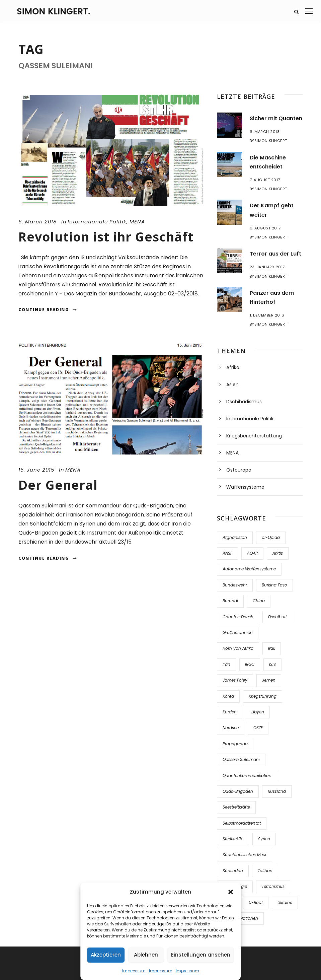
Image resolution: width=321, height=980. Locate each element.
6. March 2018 (37, 222)
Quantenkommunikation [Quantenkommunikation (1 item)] (247, 776)
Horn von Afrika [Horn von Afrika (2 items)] (238, 648)
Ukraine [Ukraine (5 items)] (285, 902)
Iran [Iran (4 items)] (226, 664)
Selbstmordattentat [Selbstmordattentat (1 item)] (242, 823)
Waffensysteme (245, 487)
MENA (137, 222)
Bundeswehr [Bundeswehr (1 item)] (235, 585)
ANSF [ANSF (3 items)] (227, 553)
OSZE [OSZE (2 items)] (258, 728)
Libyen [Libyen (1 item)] (258, 712)
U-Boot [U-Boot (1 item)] (256, 902)
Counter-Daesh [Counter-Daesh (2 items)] (238, 617)
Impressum (134, 971)
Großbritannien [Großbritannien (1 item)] (238, 633)
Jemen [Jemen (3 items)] (269, 680)
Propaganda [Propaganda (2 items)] (235, 744)
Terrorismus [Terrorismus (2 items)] (273, 886)
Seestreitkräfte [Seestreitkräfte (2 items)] (236, 807)
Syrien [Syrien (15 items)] (264, 839)
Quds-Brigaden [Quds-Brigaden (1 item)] (238, 791)
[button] (231, 892)
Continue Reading (48, 310)
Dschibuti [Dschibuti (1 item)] (277, 617)
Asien (232, 384)
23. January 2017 (267, 267)
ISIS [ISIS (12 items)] (272, 664)
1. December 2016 (267, 315)
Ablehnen (146, 955)
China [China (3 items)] (259, 601)
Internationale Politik (97, 222)
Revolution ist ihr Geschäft (106, 237)
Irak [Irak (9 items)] (272, 648)
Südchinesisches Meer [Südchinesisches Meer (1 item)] (245, 855)
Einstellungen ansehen (201, 955)
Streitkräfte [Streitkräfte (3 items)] (233, 839)
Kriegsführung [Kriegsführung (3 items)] (263, 696)
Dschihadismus (244, 402)
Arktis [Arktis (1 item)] (278, 553)
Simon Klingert (271, 141)
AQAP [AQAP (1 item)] (252, 553)
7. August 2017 (265, 180)
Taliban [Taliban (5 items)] (265, 871)
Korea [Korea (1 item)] (228, 696)
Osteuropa (239, 470)
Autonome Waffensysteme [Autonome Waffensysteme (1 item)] (249, 569)
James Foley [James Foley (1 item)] (235, 680)
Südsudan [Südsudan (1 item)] (233, 871)
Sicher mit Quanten (276, 118)
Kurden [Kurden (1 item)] (230, 712)
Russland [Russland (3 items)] (277, 791)
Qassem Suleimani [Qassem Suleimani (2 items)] (241, 759)
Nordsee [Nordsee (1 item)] (231, 728)
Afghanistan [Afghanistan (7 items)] (235, 537)
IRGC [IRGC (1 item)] (250, 664)
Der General (58, 485)
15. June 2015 (36, 470)
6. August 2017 (265, 228)
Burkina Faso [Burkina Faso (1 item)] (274, 585)
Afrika (233, 367)
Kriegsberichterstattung (254, 436)
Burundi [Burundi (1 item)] (230, 601)
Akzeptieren (106, 955)
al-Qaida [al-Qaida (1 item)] (271, 537)
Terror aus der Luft (275, 254)
